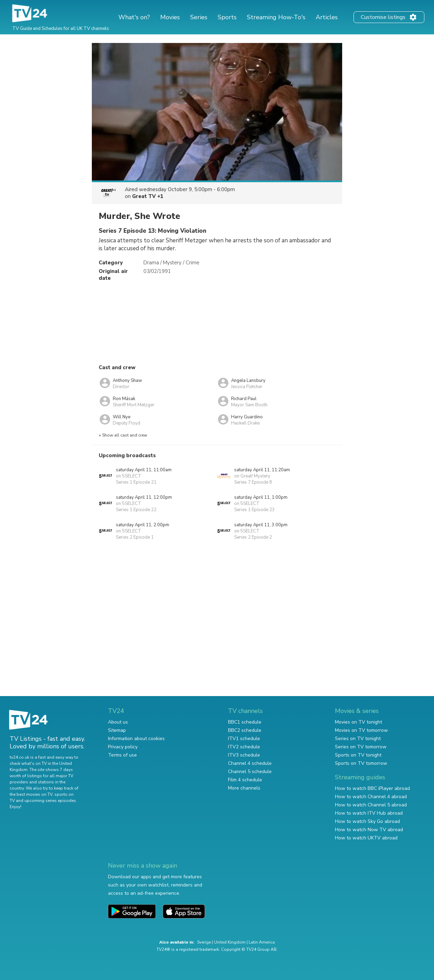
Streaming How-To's (276, 17)
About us (118, 722)
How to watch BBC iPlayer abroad (372, 788)
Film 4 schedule (245, 780)
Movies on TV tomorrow (361, 730)
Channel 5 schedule (250, 772)
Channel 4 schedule (250, 763)
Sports (227, 17)
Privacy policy (123, 747)
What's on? (134, 17)
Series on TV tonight (358, 739)
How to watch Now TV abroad (369, 830)
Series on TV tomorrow (361, 747)
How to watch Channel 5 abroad (371, 805)
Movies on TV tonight (359, 722)
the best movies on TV (31, 794)
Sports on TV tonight (358, 755)
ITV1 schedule (244, 739)
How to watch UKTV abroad (366, 838)
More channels (244, 788)
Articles (327, 17)
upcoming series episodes (50, 801)
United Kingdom (230, 942)
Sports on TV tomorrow (361, 763)
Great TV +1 (148, 196)
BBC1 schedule (245, 722)
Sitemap (117, 730)
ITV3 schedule (244, 755)
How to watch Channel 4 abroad (371, 797)
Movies (170, 17)
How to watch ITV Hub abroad (369, 813)
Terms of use (122, 755)
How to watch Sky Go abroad (367, 821)
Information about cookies (136, 739)
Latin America (262, 942)
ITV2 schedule (244, 747)
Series (199, 17)
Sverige (204, 942)
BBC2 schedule (245, 730)
